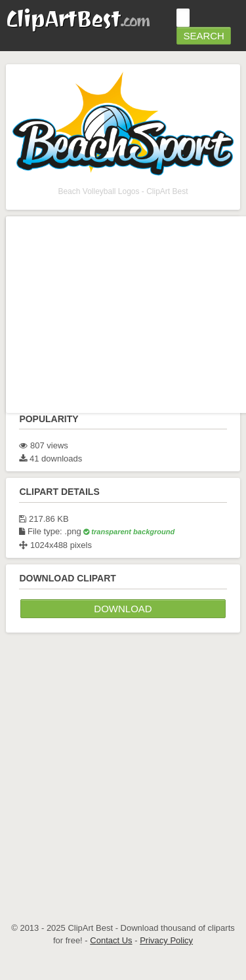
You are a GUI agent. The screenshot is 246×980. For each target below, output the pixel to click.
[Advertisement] (123, 762)
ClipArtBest (78, 19)
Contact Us (111, 940)
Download (123, 609)
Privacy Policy (166, 940)
